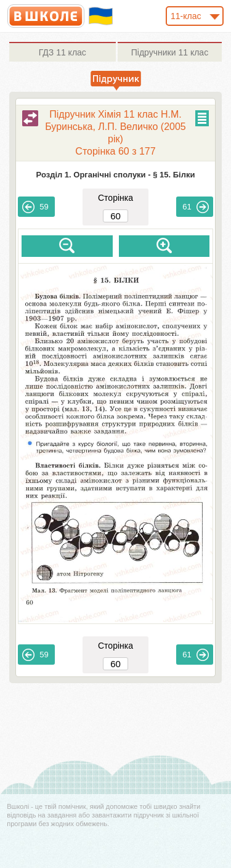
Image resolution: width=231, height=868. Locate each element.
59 (35, 207)
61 (195, 207)
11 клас (63, 52)
